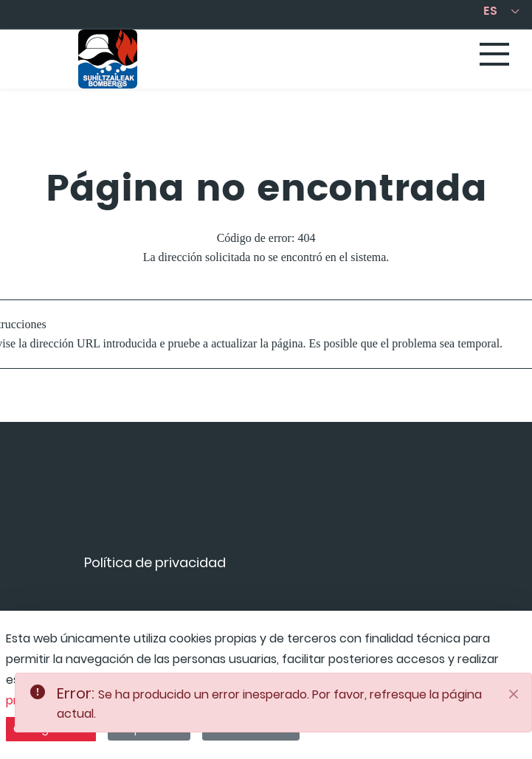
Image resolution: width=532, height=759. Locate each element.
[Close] (514, 694)
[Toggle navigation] (495, 55)
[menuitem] (155, 568)
